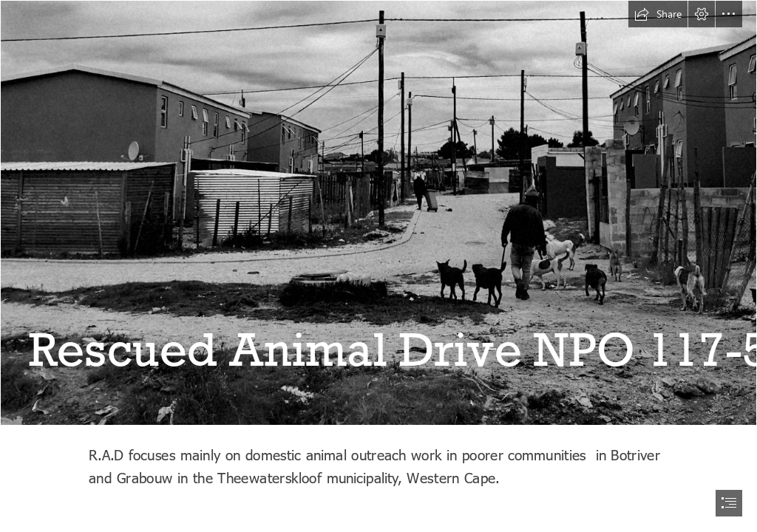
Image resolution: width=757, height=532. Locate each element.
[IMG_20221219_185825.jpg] (378, 213)
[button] (658, 14)
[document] (378, 266)
